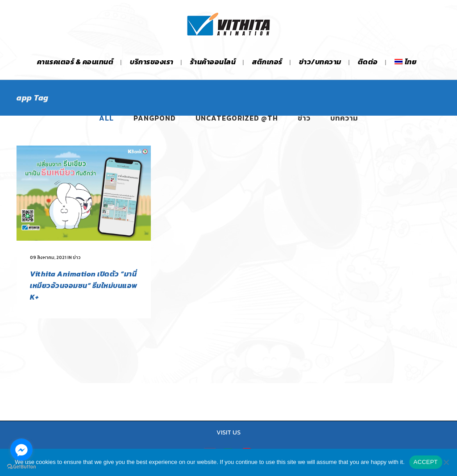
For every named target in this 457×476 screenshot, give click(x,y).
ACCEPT (426, 462)
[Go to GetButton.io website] (21, 467)
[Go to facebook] (21, 450)
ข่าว (77, 257)
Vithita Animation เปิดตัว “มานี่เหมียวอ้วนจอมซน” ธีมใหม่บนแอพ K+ (84, 285)
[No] (446, 462)
